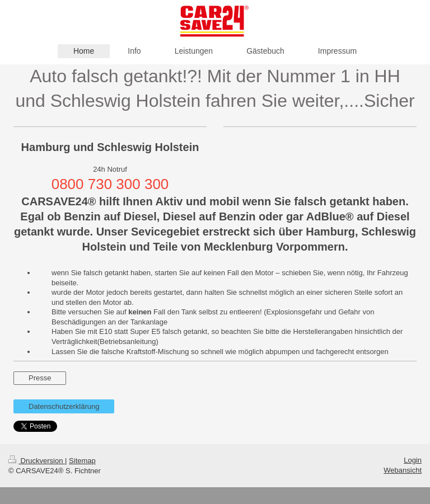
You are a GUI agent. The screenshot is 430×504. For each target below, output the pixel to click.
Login (413, 460)
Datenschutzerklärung (64, 406)
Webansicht (403, 470)
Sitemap (82, 461)
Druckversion (37, 461)
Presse (40, 378)
